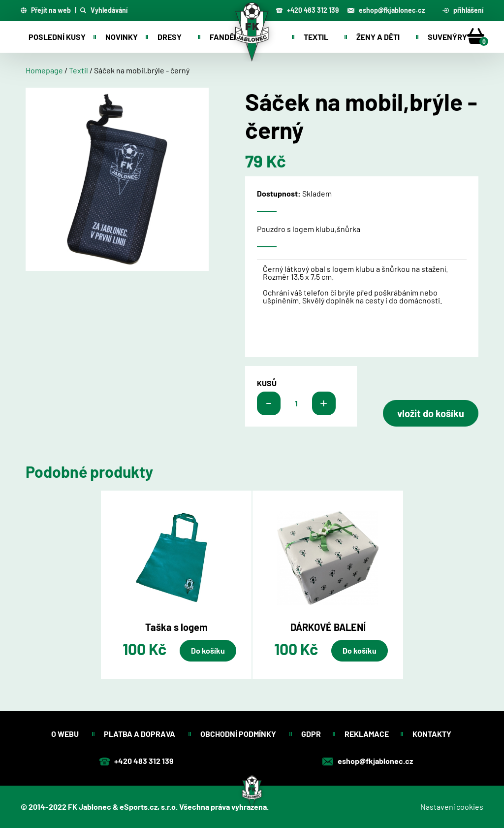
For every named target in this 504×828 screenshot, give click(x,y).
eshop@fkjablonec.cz (386, 10)
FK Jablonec (90, 807)
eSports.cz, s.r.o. (149, 807)
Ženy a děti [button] (378, 37)
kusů (267, 383)
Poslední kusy (57, 37)
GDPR (311, 734)
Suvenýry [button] (447, 37)
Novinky (122, 37)
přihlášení (463, 10)
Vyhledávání (104, 10)
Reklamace (367, 734)
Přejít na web (46, 10)
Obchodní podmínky (239, 734)
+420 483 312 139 (307, 10)
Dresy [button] (170, 37)
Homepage (44, 70)
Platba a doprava (140, 734)
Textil (79, 70)
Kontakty (433, 734)
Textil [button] (316, 37)
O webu (66, 734)
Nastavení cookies (452, 807)
